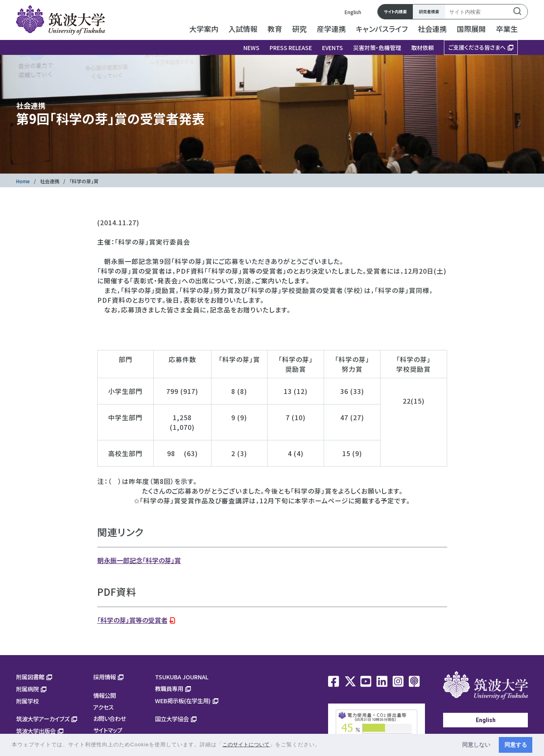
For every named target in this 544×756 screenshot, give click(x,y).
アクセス (104, 707)
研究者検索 (429, 12)
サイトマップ (108, 730)
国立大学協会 (172, 719)
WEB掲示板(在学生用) (183, 701)
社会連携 (432, 29)
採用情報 (105, 677)
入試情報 (243, 29)
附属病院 (27, 689)
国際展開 (471, 29)
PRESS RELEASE (291, 48)
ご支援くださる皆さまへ (477, 47)
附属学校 (27, 701)
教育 (275, 29)
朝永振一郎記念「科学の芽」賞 (139, 560)
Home (23, 181)
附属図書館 (30, 677)
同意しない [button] (476, 745)
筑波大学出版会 (36, 731)
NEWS (251, 48)
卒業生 (507, 29)
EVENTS (333, 48)
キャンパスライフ (382, 29)
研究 (299, 29)
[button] (323, 745)
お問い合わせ (110, 718)
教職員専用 (169, 688)
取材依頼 (423, 48)
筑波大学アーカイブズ (43, 719)
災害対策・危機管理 (377, 48)
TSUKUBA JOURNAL (182, 677)
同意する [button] (516, 745)
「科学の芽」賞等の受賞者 (132, 620)
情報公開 (105, 695)
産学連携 (331, 29)
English (353, 12)
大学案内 (204, 29)
